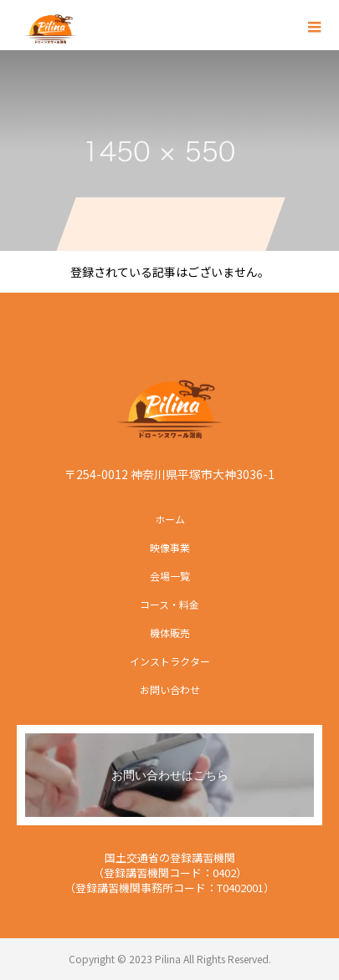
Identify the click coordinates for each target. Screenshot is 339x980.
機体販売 (170, 633)
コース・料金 (169, 604)
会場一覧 (170, 576)
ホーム (170, 519)
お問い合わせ (170, 689)
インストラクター (170, 661)
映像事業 (170, 547)
